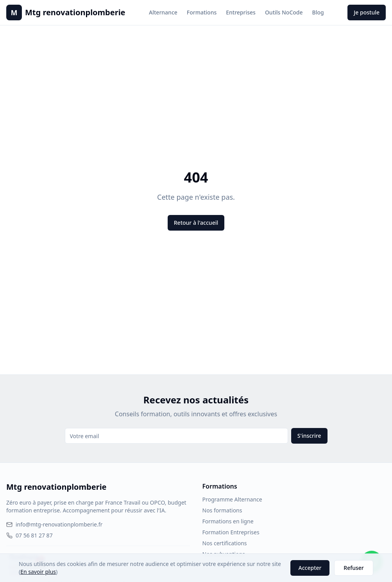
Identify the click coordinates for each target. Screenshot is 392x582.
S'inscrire (309, 436)
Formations (202, 12)
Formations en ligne (228, 521)
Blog (318, 12)
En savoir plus (38, 572)
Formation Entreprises (231, 532)
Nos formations (222, 510)
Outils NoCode (284, 12)
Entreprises (241, 12)
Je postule (367, 12)
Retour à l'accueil (196, 223)
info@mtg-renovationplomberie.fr (54, 524)
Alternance (163, 12)
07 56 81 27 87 (30, 535)
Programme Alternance (232, 499)
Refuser (354, 568)
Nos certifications (225, 543)
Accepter (310, 568)
